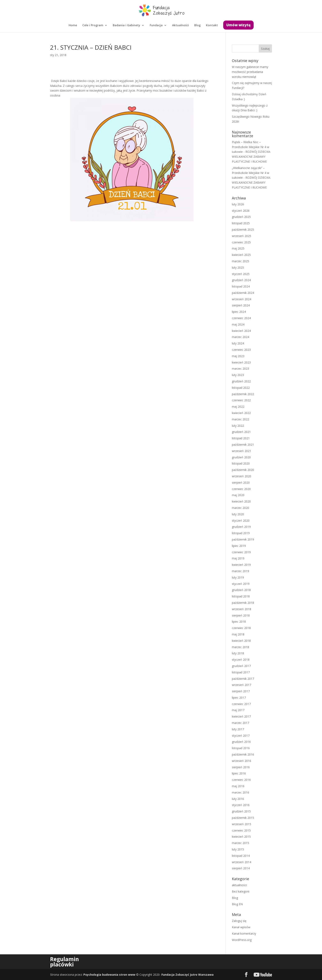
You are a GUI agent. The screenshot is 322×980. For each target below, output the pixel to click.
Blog (197, 25)
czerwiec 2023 (241, 350)
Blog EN (237, 904)
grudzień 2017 (241, 666)
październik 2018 (243, 603)
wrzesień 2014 (241, 862)
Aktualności (181, 25)
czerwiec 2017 (241, 704)
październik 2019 (243, 539)
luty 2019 (238, 577)
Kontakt (212, 25)
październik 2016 (243, 754)
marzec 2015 (240, 843)
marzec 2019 (240, 571)
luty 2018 (238, 653)
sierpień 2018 (241, 615)
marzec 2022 (240, 419)
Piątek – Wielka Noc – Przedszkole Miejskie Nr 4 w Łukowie (251, 147)
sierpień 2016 (241, 767)
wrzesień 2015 (241, 824)
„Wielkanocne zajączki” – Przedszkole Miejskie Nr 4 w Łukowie (251, 173)
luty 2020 (238, 514)
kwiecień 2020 (241, 501)
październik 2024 (243, 293)
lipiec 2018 (239, 622)
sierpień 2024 (241, 305)
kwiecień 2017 (241, 716)
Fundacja (156, 25)
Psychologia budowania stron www (109, 975)
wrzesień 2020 (241, 476)
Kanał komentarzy (244, 933)
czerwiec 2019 (241, 552)
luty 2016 (238, 799)
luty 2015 (238, 849)
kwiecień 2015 (241, 837)
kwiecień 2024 (241, 331)
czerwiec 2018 (241, 628)
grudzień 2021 (241, 432)
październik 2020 (243, 470)
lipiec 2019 (239, 546)
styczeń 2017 (241, 736)
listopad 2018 (241, 596)
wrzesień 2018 (241, 609)
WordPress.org (242, 940)
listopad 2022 (241, 388)
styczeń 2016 (241, 805)
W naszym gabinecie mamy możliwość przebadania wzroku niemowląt (250, 72)
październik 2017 (243, 679)
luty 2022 (238, 426)
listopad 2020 (241, 463)
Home (73, 25)
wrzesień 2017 (241, 685)
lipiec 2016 (239, 773)
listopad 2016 (241, 748)
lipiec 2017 (239, 698)
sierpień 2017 (241, 691)
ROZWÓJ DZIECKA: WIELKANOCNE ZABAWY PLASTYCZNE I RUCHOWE (251, 157)
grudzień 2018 (241, 590)
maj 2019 (238, 558)
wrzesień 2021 (241, 451)
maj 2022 (238, 407)
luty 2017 (238, 729)
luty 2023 (238, 375)
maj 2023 (238, 356)
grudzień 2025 (241, 217)
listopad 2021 (241, 438)
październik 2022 (243, 394)
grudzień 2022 (241, 381)
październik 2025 (243, 229)
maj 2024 (238, 324)
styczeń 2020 (241, 520)
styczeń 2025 (241, 274)
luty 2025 (238, 267)
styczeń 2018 (241, 660)
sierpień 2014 (241, 868)
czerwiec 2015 (241, 830)
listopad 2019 (241, 533)
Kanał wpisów (241, 927)
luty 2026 (238, 204)
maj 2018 (238, 634)
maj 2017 (238, 710)
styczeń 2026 (241, 211)
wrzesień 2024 (241, 299)
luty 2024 (238, 343)
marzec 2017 (240, 723)
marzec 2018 (240, 647)
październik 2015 (243, 818)
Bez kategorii (241, 891)
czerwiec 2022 (241, 400)
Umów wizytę (238, 25)
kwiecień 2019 (241, 565)
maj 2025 (238, 248)
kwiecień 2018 (241, 641)
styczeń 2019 (241, 584)
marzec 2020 (240, 508)
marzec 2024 (240, 337)
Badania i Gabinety (126, 25)
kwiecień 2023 (241, 362)
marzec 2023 (240, 369)
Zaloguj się (239, 921)
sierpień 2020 (241, 483)
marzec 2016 (240, 792)
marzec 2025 (240, 261)
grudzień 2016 (241, 742)
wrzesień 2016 (241, 761)
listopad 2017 (241, 672)
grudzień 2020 (241, 457)
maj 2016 (238, 786)
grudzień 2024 (241, 280)
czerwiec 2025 (241, 242)
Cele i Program (93, 25)
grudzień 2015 (241, 811)
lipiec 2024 (239, 312)
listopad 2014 (241, 856)
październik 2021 (243, 445)
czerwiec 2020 (241, 489)
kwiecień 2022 (241, 413)
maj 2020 (238, 495)
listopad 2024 (241, 286)
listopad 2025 (241, 223)
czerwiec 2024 (241, 318)
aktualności (239, 885)
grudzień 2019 (241, 527)
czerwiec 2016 (241, 780)
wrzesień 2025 (241, 236)
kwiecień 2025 (241, 255)
